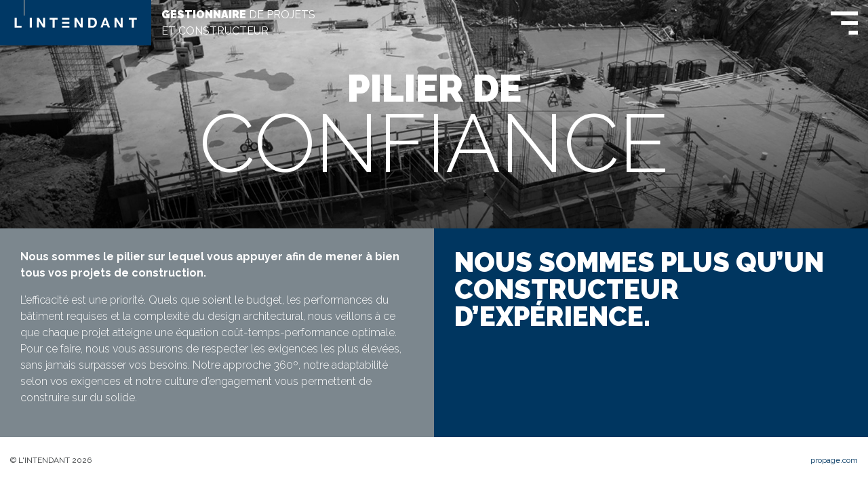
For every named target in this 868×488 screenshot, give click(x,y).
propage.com (834, 460)
